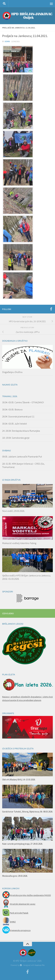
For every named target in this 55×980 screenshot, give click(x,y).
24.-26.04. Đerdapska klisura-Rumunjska (21, 431)
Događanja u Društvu (12, 372)
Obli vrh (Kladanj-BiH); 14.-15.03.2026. (19, 780)
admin (7, 41)
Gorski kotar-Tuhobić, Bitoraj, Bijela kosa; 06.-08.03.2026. (27, 812)
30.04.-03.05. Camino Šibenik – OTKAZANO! (23, 402)
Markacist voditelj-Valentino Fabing (19, 543)
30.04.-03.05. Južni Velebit (15, 424)
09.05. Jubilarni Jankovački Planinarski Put (22, 457)
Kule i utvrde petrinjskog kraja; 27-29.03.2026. (22, 844)
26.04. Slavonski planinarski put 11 (18, 416)
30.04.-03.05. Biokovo (12, 409)
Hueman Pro (40, 965)
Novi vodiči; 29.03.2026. (13, 511)
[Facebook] (51, 309)
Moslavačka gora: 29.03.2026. (15, 876)
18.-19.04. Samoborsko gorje (16, 438)
